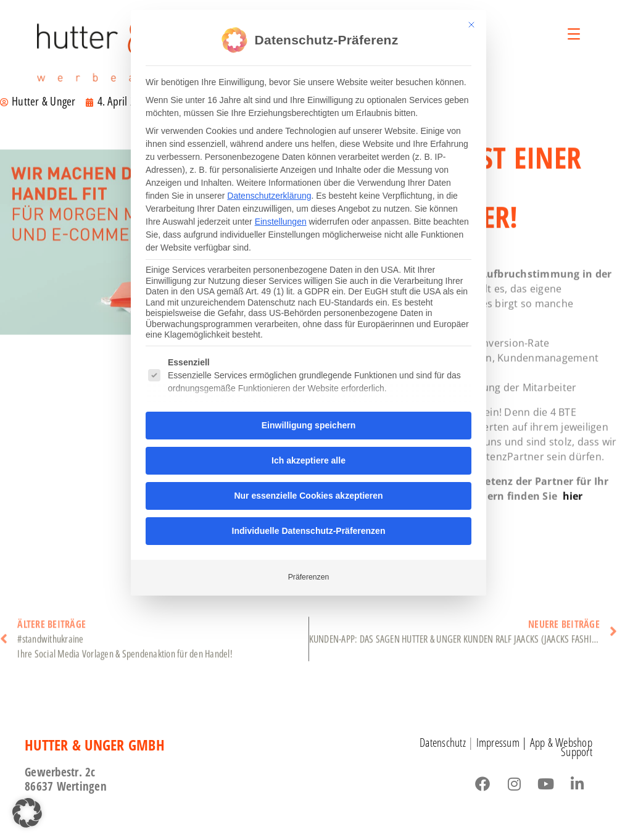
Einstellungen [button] (281, 217)
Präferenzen (309, 573)
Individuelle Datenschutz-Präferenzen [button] (309, 526)
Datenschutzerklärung (269, 191)
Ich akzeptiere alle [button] (308, 456)
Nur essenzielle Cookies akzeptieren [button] (308, 491)
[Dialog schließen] (471, 20)
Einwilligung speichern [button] (308, 421)
